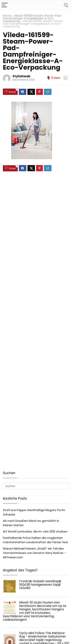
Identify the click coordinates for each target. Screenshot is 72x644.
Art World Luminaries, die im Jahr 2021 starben (35, 531)
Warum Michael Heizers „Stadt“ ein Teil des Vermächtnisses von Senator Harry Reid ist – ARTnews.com (35, 553)
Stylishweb (21, 76)
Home (7, 16)
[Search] (66, 5)
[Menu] (5, 5)
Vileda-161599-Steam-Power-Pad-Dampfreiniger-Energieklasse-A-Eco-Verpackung (32, 18)
